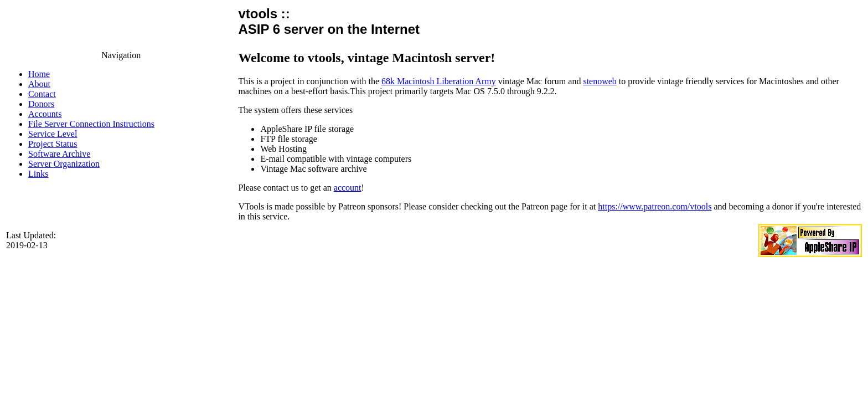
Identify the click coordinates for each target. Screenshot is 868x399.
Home (39, 74)
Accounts (45, 114)
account (348, 188)
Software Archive (59, 154)
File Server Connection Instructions (91, 124)
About (39, 84)
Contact (42, 94)
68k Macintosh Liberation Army (439, 81)
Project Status (53, 144)
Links (38, 174)
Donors (41, 104)
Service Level (53, 134)
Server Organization (64, 164)
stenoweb (600, 81)
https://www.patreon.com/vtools (655, 206)
